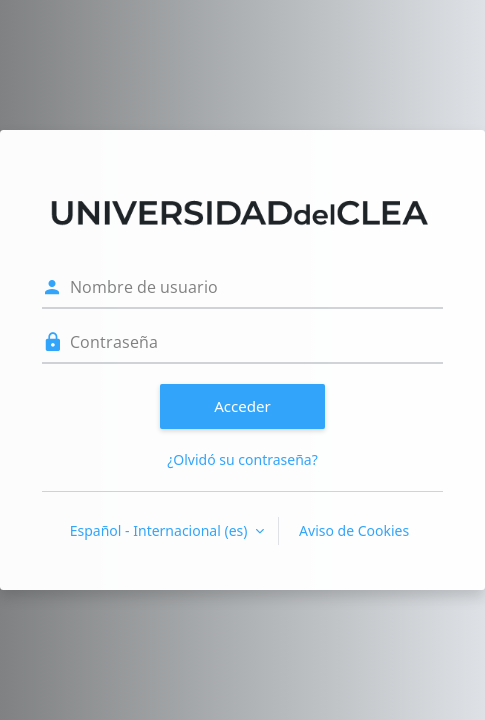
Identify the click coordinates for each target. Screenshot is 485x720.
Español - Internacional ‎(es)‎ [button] (160, 530)
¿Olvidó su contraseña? (242, 459)
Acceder (242, 406)
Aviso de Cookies (354, 530)
